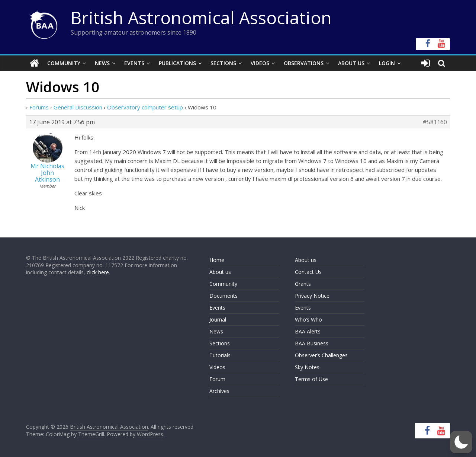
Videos (260, 63)
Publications (177, 63)
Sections (223, 63)
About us (220, 272)
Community (64, 63)
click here (98, 272)
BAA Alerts (308, 331)
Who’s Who (308, 319)
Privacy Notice (312, 296)
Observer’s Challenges (321, 355)
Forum (217, 379)
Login (387, 63)
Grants (303, 284)
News (102, 63)
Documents (223, 296)
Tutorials (220, 355)
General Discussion (78, 107)
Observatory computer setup (145, 107)
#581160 (435, 122)
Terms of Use (311, 379)
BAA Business (312, 343)
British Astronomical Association (201, 17)
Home (217, 260)
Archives (219, 391)
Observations (304, 63)
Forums (39, 107)
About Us (351, 63)
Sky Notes (307, 367)
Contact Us (308, 272)
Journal (218, 319)
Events (134, 63)
